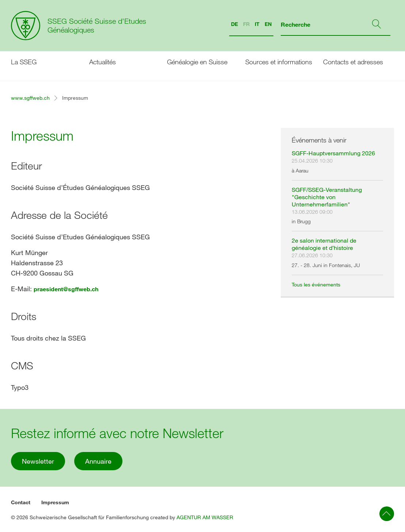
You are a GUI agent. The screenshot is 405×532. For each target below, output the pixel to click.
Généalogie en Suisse (197, 62)
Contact (21, 502)
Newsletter (38, 461)
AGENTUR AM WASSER (205, 517)
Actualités (103, 62)
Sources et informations (279, 62)
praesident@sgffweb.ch (66, 289)
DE (234, 24)
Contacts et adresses (353, 62)
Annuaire (98, 461)
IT (257, 24)
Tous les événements (316, 284)
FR (246, 24)
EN (268, 24)
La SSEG (24, 62)
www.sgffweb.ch (30, 98)
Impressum (55, 502)
